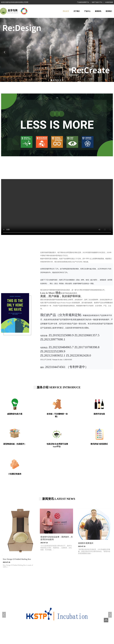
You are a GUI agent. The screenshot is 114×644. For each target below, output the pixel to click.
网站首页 (66, 11)
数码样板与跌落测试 (99, 444)
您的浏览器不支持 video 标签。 (57, 207)
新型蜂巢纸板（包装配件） (15, 444)
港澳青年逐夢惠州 (86, 543)
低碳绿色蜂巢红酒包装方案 (56, 631)
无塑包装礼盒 (86, 631)
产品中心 (87, 11)
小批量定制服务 (15, 474)
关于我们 (77, 11)
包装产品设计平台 (97, 2)
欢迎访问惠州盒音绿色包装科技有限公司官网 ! (15, 2)
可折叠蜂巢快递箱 (74, 631)
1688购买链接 (109, 2)
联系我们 (109, 11)
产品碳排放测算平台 (83, 2)
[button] (4, 52)
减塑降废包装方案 (15, 414)
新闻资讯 (98, 11)
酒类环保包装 (99, 414)
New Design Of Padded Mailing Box (17, 559)
